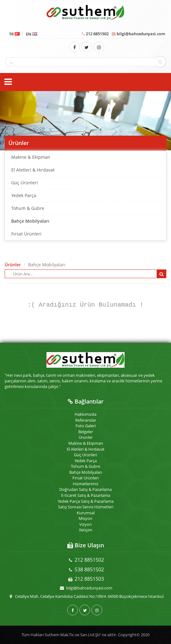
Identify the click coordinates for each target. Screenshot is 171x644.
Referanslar (86, 420)
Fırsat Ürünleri (26, 234)
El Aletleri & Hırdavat (33, 170)
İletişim (86, 530)
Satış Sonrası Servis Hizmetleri (86, 507)
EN (32, 34)
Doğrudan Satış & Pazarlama (85, 489)
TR (14, 34)
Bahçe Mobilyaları (30, 221)
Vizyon (85, 524)
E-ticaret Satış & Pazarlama (86, 495)
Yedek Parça (24, 195)
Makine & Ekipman (31, 157)
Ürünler (13, 265)
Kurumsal (86, 513)
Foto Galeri (86, 426)
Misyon (85, 518)
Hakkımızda (85, 414)
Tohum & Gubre (28, 208)
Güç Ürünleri (25, 183)
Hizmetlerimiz (85, 484)
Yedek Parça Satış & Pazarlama (86, 501)
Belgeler (86, 432)
